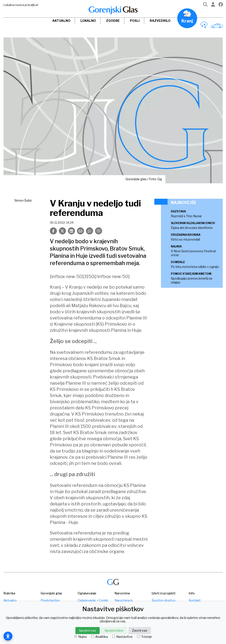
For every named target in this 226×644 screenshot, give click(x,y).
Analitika (100, 637)
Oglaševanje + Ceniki (93, 600)
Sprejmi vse (88, 630)
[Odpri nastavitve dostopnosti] (8, 636)
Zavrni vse (140, 630)
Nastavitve (122, 637)
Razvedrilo (160, 21)
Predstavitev (50, 600)
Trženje (145, 637)
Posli (135, 21)
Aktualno (61, 21)
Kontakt (195, 600)
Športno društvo (164, 600)
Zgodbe (113, 21)
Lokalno (88, 21)
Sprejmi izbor (114, 630)
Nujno (81, 637)
